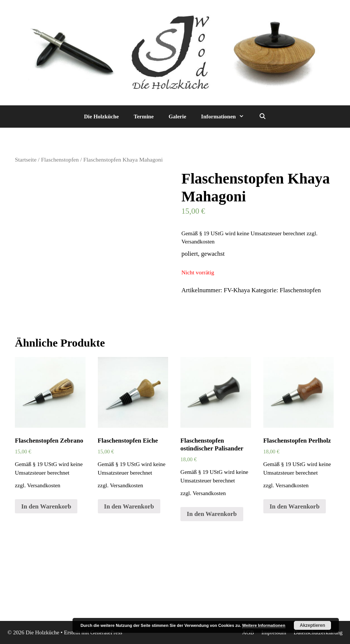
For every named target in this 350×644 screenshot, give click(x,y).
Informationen (226, 117)
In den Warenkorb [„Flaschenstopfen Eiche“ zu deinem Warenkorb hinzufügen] (129, 506)
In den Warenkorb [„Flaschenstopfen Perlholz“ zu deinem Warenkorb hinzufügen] (295, 506)
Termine (144, 117)
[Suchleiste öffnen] (262, 117)
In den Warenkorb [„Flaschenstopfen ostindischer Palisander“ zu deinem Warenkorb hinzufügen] (212, 514)
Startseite (26, 160)
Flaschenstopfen (60, 160)
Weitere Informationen (264, 625)
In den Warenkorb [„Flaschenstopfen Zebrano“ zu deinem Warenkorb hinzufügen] (46, 506)
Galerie (177, 117)
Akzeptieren (312, 625)
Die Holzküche (102, 117)
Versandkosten (198, 241)
